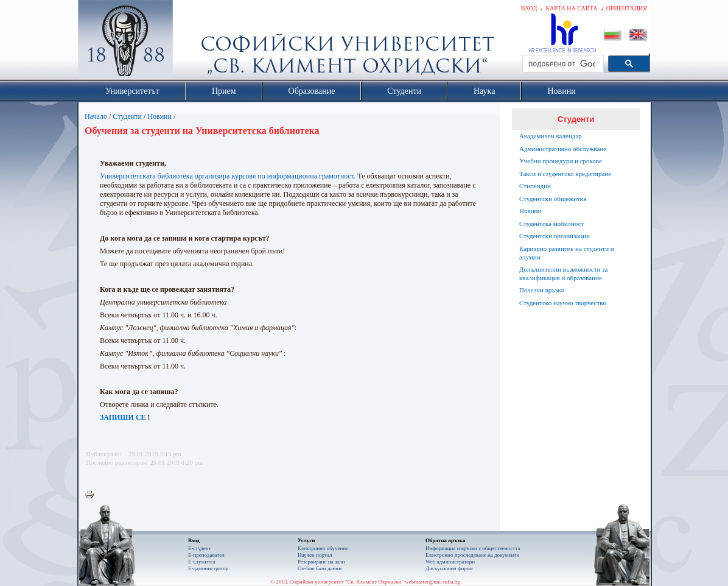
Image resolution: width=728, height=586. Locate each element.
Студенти (127, 116)
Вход (529, 8)
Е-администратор (208, 568)
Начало (96, 116)
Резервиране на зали (321, 562)
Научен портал (315, 555)
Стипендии (535, 186)
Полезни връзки (542, 290)
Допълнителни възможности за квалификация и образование (563, 274)
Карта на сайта (571, 8)
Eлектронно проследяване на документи (472, 555)
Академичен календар (551, 136)
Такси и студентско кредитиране (565, 174)
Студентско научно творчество (563, 303)
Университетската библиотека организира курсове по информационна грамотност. (228, 176)
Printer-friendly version (93, 495)
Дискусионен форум (449, 568)
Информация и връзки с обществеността (473, 548)
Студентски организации (555, 236)
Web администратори (450, 562)
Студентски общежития (553, 199)
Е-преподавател (206, 555)
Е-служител (202, 562)
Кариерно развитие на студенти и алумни (567, 253)
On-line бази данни (320, 568)
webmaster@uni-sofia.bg (432, 582)
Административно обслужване (563, 149)
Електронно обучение (323, 548)
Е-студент (200, 548)
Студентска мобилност (551, 224)
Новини (159, 116)
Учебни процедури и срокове (561, 161)
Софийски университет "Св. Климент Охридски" (194, 43)
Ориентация (627, 8)
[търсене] (562, 64)
